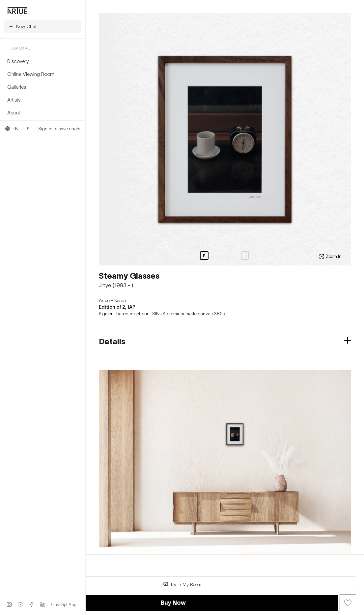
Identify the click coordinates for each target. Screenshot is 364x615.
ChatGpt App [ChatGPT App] (64, 604)
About (14, 112)
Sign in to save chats (59, 129)
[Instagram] (9, 604)
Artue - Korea (112, 300)
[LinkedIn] (43, 604)
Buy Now (173, 603)
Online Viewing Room (31, 74)
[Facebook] (32, 604)
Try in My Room (182, 584)
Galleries (17, 87)
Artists (14, 100)
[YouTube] (20, 604)
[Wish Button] (348, 603)
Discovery (18, 61)
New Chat (23, 26)
